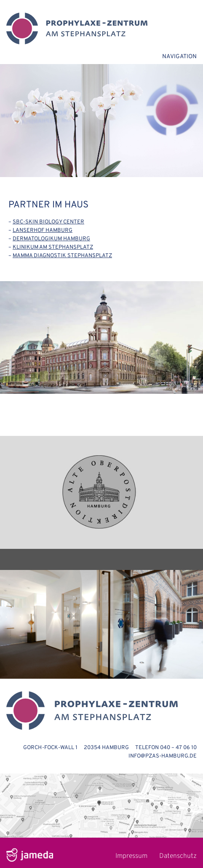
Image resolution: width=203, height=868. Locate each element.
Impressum (131, 856)
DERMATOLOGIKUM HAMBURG (51, 239)
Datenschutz (178, 856)
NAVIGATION (179, 57)
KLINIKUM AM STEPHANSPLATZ (53, 247)
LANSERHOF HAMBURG (43, 231)
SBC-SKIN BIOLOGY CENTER (48, 222)
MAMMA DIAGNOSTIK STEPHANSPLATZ (62, 256)
